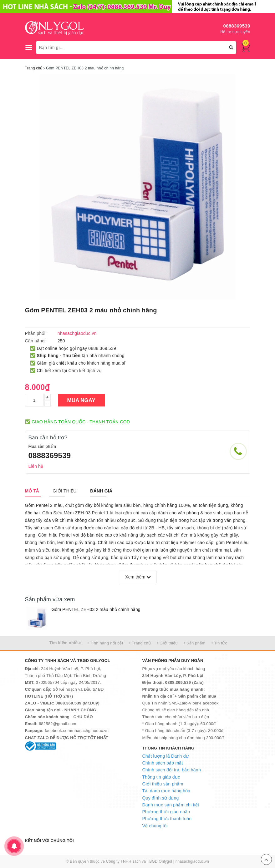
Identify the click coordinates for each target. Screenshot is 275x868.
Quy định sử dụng (161, 798)
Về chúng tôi (155, 826)
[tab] (32, 491)
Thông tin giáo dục (161, 777)
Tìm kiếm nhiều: (65, 643)
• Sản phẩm (194, 643)
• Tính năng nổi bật (105, 643)
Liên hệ (36, 466)
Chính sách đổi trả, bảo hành (172, 770)
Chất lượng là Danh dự (166, 756)
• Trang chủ (140, 643)
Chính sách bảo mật (163, 763)
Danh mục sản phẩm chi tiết (171, 805)
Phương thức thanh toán (167, 819)
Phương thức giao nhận (166, 812)
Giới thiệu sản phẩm (163, 784)
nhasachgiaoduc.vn (192, 861)
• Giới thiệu (167, 643)
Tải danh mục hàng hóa (166, 791)
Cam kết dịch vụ (85, 371)
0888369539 (237, 26)
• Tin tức (219, 643)
